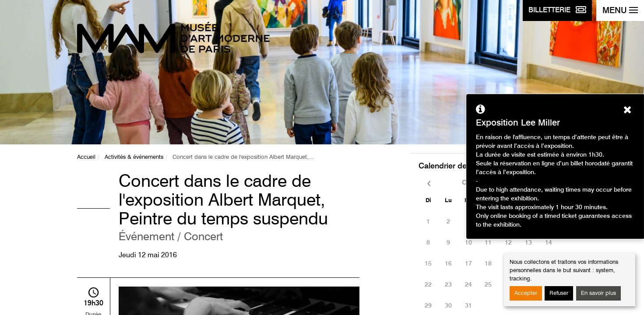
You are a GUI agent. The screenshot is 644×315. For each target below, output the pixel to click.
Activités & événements (134, 157)
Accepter (526, 293)
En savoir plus (598, 293)
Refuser (559, 293)
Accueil (86, 157)
